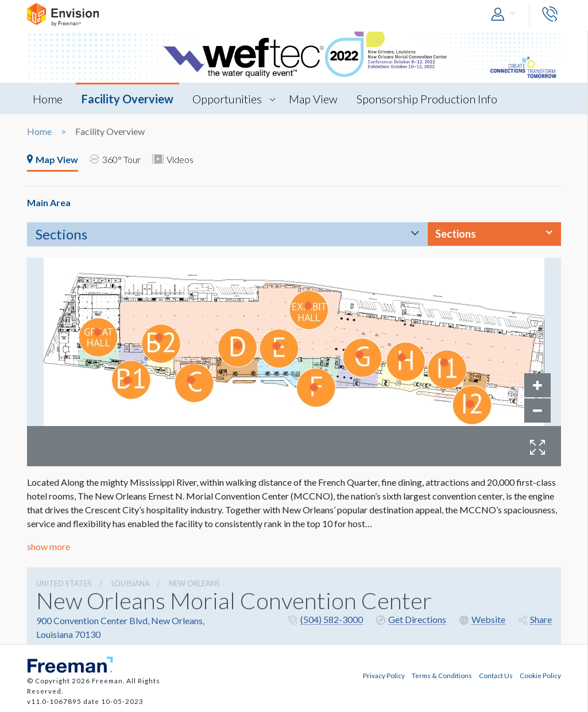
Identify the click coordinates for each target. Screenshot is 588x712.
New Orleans (194, 583)
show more (49, 546)
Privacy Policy (384, 675)
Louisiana (131, 583)
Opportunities (227, 99)
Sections (61, 234)
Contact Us (496, 675)
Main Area (49, 202)
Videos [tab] (173, 159)
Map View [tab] (53, 159)
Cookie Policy (540, 675)
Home (48, 99)
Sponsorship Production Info (427, 99)
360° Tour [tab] (116, 159)
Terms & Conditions (442, 675)
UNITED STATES (64, 583)
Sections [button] (456, 234)
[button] (506, 15)
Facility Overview (127, 99)
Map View (313, 99)
